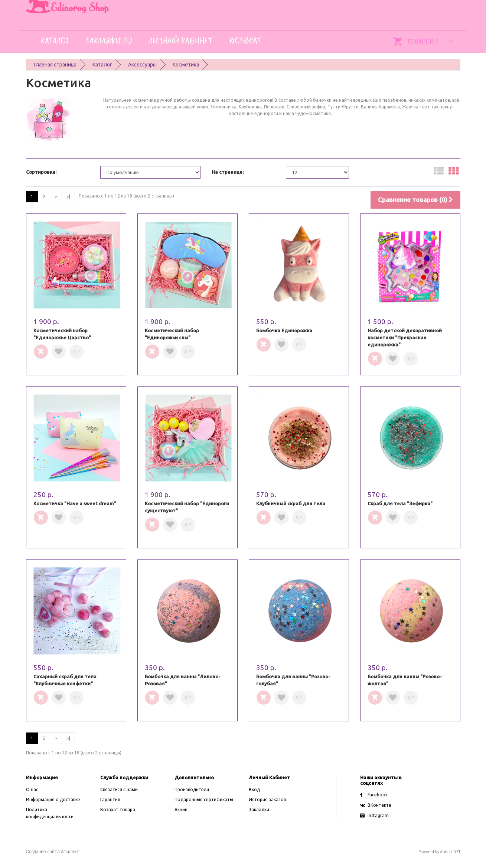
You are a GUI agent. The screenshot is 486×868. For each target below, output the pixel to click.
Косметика (186, 65)
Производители (192, 789)
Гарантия (110, 800)
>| (68, 197)
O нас (32, 789)
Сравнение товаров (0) (415, 200)
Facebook (374, 795)
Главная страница (55, 65)
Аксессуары (142, 65)
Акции (181, 810)
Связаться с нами (119, 789)
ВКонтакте (376, 805)
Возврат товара (118, 810)
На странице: (228, 172)
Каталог (102, 65)
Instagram (374, 815)
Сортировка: (41, 172)
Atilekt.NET (450, 852)
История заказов (267, 800)
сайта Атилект (53, 851)
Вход (254, 789)
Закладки (259, 810)
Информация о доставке (53, 800)
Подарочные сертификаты (204, 800)
